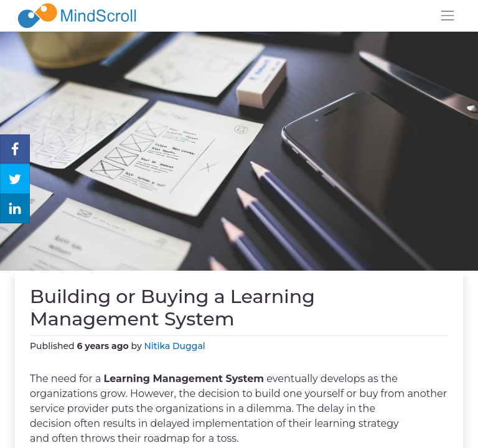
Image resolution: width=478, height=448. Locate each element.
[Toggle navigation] (448, 16)
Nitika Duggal (175, 346)
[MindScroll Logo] (77, 16)
